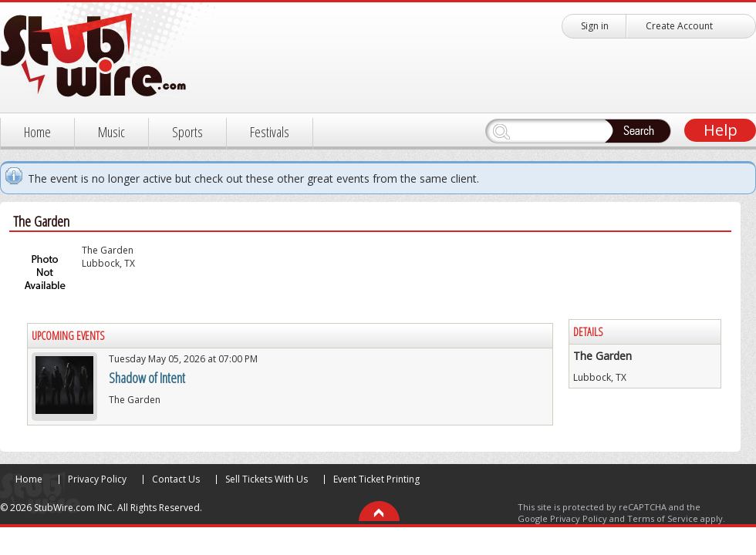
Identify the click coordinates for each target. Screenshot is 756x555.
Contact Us (176, 479)
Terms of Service (663, 518)
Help (721, 130)
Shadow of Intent (147, 378)
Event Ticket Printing (376, 479)
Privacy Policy (97, 479)
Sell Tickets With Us (267, 479)
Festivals (270, 132)
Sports (187, 132)
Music (111, 132)
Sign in (595, 26)
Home (37, 132)
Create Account (679, 26)
